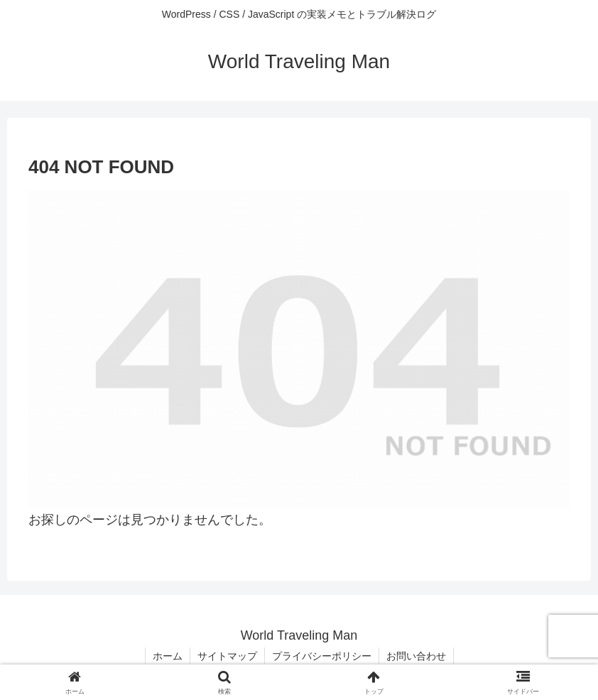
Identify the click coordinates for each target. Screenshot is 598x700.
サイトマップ (227, 656)
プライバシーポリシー (322, 656)
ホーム (168, 656)
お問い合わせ (416, 656)
